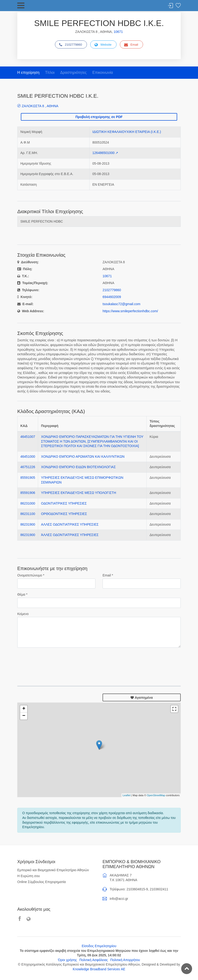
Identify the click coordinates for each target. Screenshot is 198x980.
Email (131, 45)
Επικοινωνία (103, 73)
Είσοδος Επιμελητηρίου (99, 946)
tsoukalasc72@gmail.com (121, 304)
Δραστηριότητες (73, 73)
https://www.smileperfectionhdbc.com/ (130, 311)
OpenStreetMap (156, 795)
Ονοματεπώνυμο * (31, 575)
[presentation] (53, 661)
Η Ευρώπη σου (29, 876)
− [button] (24, 716)
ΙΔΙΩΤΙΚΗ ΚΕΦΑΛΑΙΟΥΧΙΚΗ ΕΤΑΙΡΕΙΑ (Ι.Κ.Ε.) (127, 132)
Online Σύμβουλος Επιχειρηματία (42, 882)
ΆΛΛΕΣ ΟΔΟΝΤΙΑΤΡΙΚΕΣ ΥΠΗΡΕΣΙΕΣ (70, 535)
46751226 (28, 467)
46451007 (28, 437)
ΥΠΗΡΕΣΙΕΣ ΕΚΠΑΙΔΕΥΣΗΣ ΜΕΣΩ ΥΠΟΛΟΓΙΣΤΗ (79, 493)
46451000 (28, 457)
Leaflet (127, 795)
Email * (108, 575)
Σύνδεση (171, 6)
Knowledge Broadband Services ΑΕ (99, 969)
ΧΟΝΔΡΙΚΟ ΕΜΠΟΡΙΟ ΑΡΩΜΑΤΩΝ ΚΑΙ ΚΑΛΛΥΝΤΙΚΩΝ (83, 457)
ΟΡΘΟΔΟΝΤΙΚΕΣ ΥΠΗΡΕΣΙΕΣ (64, 514)
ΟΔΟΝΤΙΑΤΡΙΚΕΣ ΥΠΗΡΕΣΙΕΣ (64, 503)
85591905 (28, 478)
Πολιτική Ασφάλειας (94, 960)
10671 (118, 32)
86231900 (28, 524)
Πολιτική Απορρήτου (125, 960)
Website (103, 45)
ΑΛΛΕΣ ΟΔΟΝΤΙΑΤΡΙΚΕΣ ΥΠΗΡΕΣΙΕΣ (70, 524)
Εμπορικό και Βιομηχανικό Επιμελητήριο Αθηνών (53, 870)
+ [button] (24, 709)
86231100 (28, 514)
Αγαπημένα (142, 698)
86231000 (28, 503)
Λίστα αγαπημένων (178, 6)
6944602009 (112, 297)
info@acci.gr (119, 899)
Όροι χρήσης (67, 960)
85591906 (28, 493)
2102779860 (71, 45)
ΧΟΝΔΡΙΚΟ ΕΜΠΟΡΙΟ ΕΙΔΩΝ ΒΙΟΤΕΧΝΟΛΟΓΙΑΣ (78, 467)
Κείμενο (23, 614)
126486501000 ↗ (105, 153)
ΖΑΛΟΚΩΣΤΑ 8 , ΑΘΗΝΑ (40, 106)
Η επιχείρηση (28, 73)
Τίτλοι (50, 73)
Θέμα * (22, 594)
